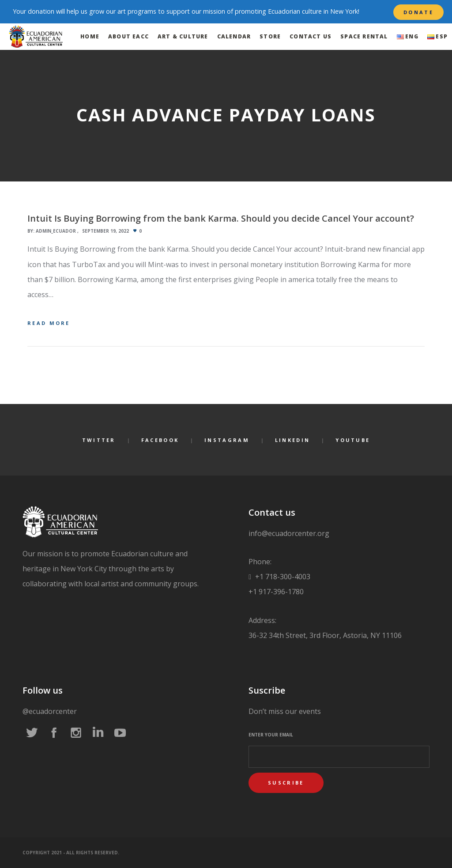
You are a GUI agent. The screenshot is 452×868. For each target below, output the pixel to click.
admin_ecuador (56, 231)
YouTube (353, 440)
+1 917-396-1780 (276, 592)
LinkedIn (292, 440)
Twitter (99, 440)
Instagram (227, 440)
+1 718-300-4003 (282, 577)
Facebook (160, 440)
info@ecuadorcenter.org (289, 533)
